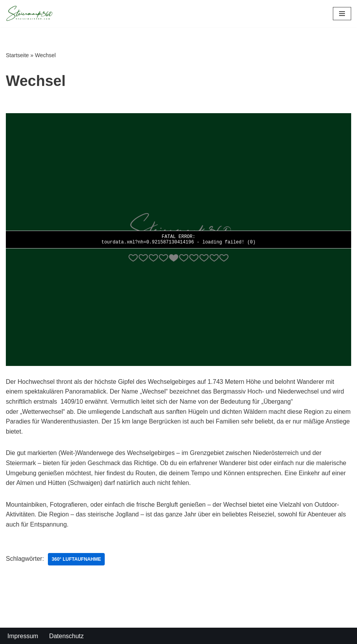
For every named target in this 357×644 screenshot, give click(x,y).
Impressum (23, 636)
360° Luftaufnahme (76, 559)
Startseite (17, 55)
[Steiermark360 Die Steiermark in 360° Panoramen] (29, 14)
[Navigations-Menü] (342, 14)
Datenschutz (66, 636)
